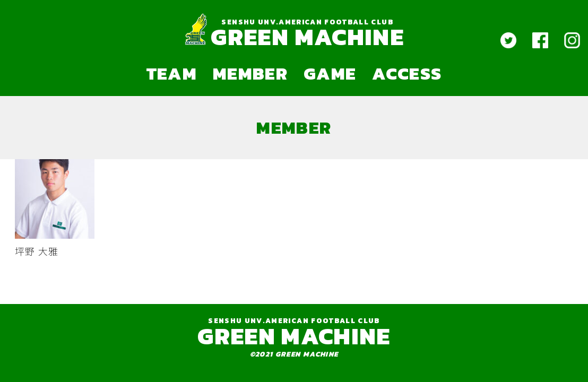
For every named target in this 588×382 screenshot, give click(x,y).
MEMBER (250, 73)
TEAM (172, 73)
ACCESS (407, 73)
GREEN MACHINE (307, 37)
